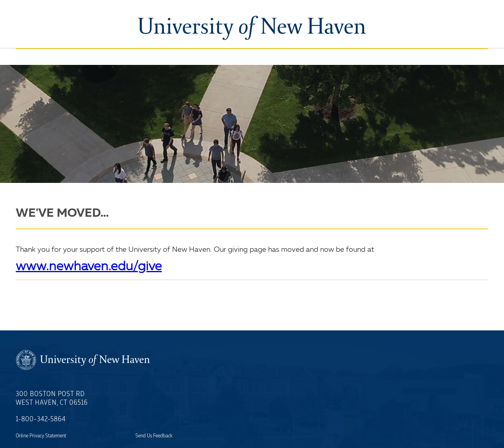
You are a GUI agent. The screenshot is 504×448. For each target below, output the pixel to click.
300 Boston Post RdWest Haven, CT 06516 (52, 398)
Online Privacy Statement (41, 436)
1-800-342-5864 (41, 419)
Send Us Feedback (154, 436)
